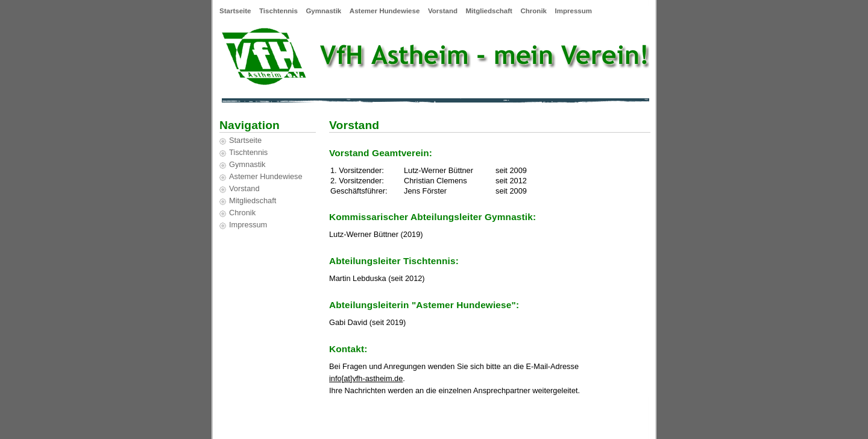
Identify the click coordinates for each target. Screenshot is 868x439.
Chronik (534, 11)
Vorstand (443, 11)
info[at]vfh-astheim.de (366, 378)
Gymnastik (323, 11)
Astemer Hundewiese (385, 11)
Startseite (235, 11)
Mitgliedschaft (489, 11)
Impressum (574, 11)
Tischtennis (278, 11)
